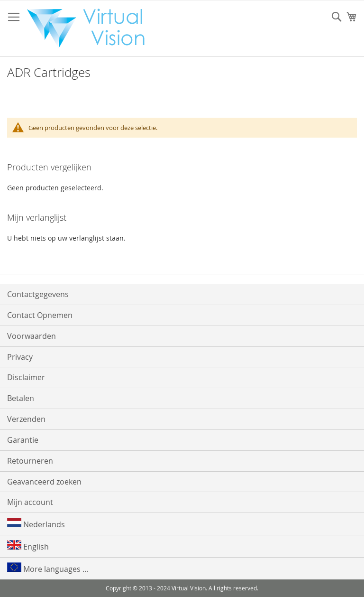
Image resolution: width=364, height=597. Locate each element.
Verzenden (26, 419)
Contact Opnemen (40, 315)
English (28, 546)
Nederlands (36, 524)
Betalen (21, 398)
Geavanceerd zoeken (44, 482)
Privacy (20, 357)
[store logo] (91, 28)
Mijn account (30, 502)
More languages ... (48, 568)
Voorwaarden (32, 336)
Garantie (23, 440)
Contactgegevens (38, 294)
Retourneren (30, 461)
